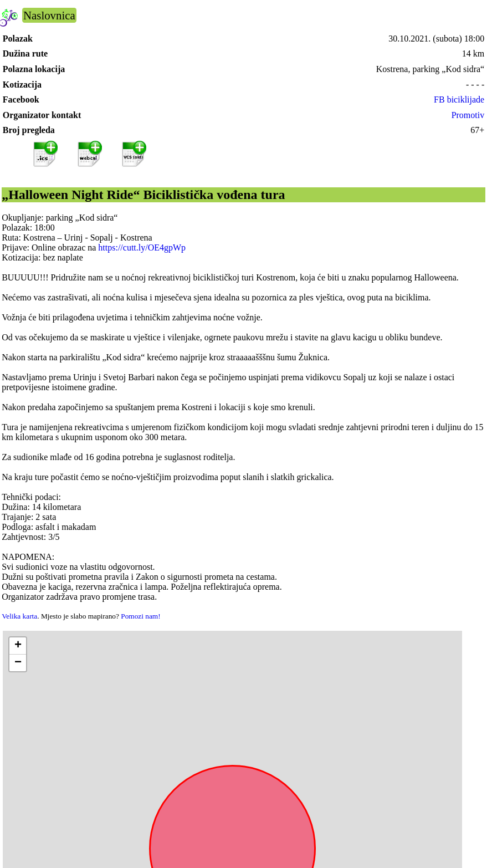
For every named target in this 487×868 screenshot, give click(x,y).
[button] (18, 646)
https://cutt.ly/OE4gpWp (142, 247)
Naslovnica (49, 15)
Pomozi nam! (140, 616)
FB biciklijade (459, 99)
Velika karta (19, 616)
